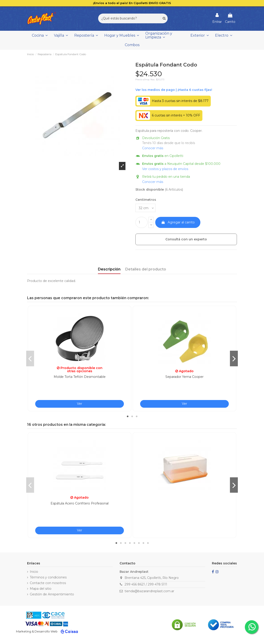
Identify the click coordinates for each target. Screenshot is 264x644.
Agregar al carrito (178, 222)
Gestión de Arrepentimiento (52, 594)
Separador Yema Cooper (184, 377)
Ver (80, 404)
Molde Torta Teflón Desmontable (80, 377)
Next (234, 358)
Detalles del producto (146, 269)
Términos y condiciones (48, 577)
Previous (30, 358)
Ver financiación (174, 90)
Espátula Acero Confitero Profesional (80, 503)
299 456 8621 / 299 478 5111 (146, 584)
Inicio (34, 572)
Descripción (109, 269)
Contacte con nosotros (48, 583)
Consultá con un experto (186, 239)
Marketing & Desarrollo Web (37, 631)
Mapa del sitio (41, 589)
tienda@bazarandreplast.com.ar (149, 591)
